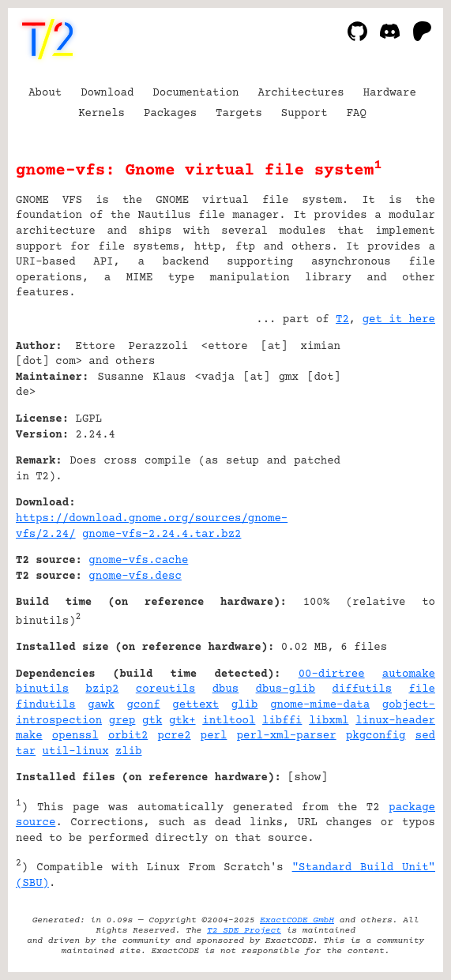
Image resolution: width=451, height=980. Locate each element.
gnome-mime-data (320, 705)
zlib (129, 752)
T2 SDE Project (244, 931)
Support (304, 114)
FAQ (357, 114)
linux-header (395, 721)
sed (425, 736)
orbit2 (128, 736)
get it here (399, 320)
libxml (329, 721)
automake (409, 674)
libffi (282, 721)
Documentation (195, 93)
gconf (144, 705)
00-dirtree (332, 674)
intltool (229, 721)
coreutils (166, 689)
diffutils (362, 689)
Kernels (101, 114)
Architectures (301, 93)
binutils (42, 689)
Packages (170, 114)
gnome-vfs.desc (135, 576)
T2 (342, 320)
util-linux (76, 752)
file (422, 689)
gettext (195, 705)
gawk (101, 705)
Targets (239, 114)
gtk (152, 721)
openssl (75, 736)
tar (26, 752)
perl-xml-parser (287, 736)
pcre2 (175, 736)
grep (122, 721)
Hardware (390, 93)
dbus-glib (286, 689)
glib (245, 705)
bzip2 (102, 689)
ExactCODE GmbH (297, 920)
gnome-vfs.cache (138, 561)
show (308, 778)
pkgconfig (376, 736)
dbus (226, 689)
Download (107, 93)
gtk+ (182, 721)
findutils (46, 705)
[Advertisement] (388, 442)
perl (214, 736)
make (29, 736)
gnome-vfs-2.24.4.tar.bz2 (162, 535)
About (45, 93)
